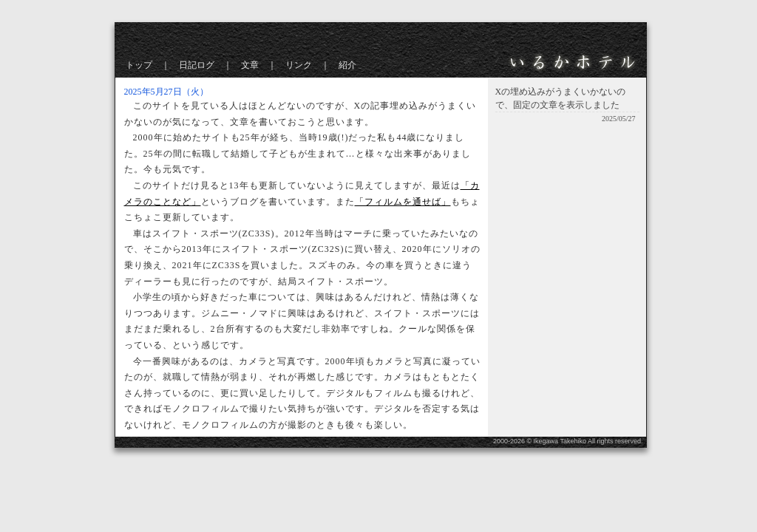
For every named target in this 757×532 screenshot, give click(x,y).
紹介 (347, 65)
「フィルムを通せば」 (403, 202)
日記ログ (197, 65)
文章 (250, 65)
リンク (299, 65)
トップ (139, 65)
